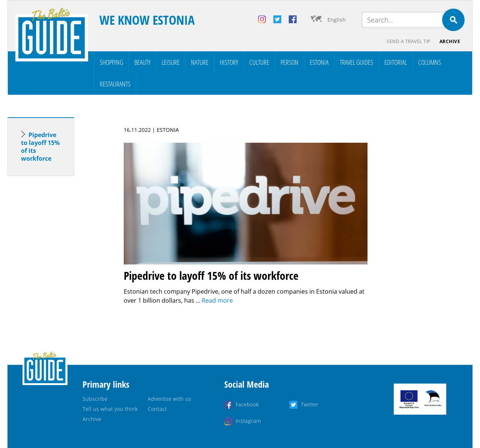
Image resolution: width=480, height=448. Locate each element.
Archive (450, 41)
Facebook (247, 404)
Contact (157, 409)
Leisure (171, 62)
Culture (259, 62)
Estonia (319, 62)
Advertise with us (169, 399)
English (337, 20)
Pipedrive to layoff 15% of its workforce (40, 147)
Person (289, 62)
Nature (200, 62)
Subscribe (95, 399)
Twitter (310, 404)
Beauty (142, 62)
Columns (430, 62)
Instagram (248, 421)
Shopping (111, 62)
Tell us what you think (110, 409)
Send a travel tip (409, 41)
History (229, 62)
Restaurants (115, 84)
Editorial (396, 62)
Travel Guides (356, 62)
